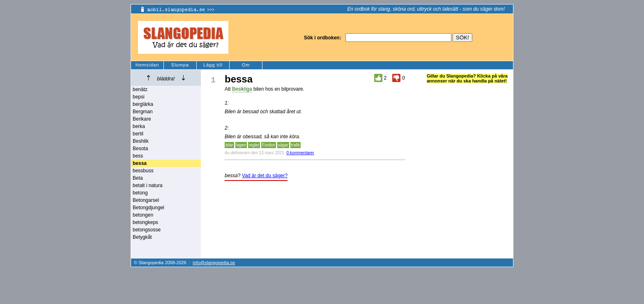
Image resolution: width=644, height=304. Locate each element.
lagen (241, 145)
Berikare (142, 119)
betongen (143, 215)
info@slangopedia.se (214, 263)
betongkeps (145, 222)
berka (139, 126)
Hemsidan (147, 65)
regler (254, 145)
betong (140, 193)
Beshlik (141, 141)
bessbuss (143, 171)
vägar (283, 145)
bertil (138, 134)
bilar (229, 145)
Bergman (143, 112)
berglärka (143, 104)
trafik (296, 145)
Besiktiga (242, 89)
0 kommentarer (300, 153)
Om (246, 65)
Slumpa (180, 65)
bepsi (139, 97)
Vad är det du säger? (265, 176)
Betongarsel (146, 200)
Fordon (269, 145)
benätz (140, 89)
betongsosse (147, 230)
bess (138, 156)
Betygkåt (142, 237)
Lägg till (213, 65)
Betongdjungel (148, 208)
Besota (140, 149)
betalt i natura (148, 185)
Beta (138, 178)
